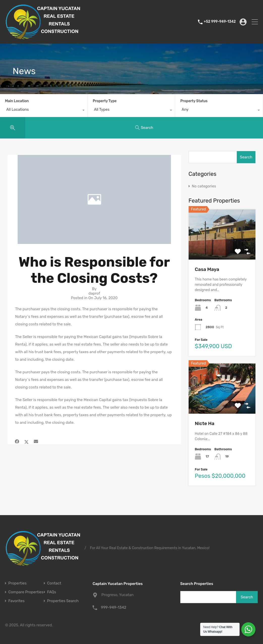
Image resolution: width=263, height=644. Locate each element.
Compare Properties (26, 592)
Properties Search (63, 601)
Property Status (194, 101)
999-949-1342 (113, 607)
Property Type (105, 101)
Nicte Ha (205, 423)
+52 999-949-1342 (220, 22)
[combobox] (44, 111)
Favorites (16, 601)
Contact (54, 583)
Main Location (17, 101)
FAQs (52, 592)
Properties (17, 583)
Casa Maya (207, 269)
